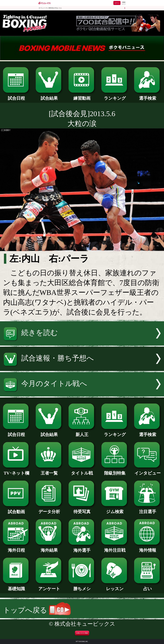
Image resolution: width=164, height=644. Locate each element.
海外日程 (16, 548)
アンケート (49, 587)
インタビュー (148, 471)
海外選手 (82, 548)
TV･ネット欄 (16, 471)
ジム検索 (115, 510)
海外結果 (49, 548)
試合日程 (16, 96)
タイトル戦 (82, 471)
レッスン (115, 587)
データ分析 (49, 510)
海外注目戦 (115, 548)
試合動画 (16, 510)
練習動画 (82, 96)
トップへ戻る (37, 610)
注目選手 (148, 510)
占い (148, 587)
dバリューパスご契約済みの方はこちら (50, 8)
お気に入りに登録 (82, 633)
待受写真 (82, 510)
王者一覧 (49, 471)
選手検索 (148, 96)
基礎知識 (16, 587)
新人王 (82, 432)
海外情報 (148, 548)
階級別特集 (115, 471)
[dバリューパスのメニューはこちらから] (124, 3)
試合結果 (49, 96)
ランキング (115, 96)
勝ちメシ (82, 587)
